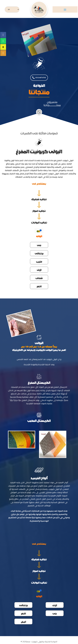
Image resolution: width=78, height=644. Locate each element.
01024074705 (41, 78)
